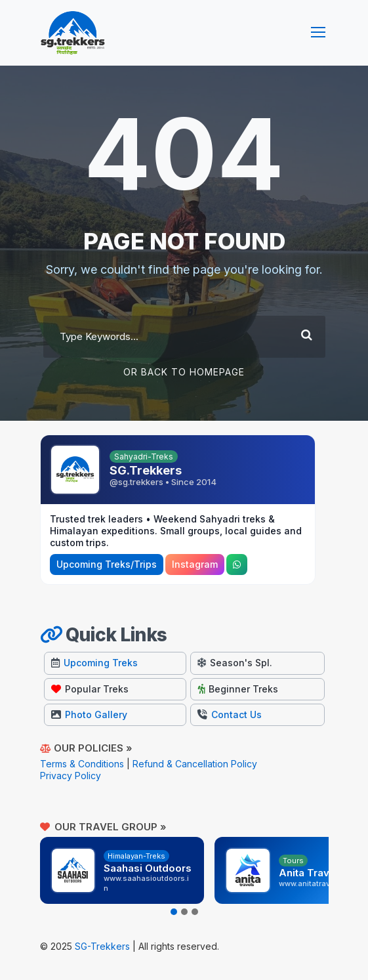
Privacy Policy (71, 776)
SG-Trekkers (102, 946)
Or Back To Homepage (184, 372)
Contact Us (230, 714)
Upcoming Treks (94, 663)
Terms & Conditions (82, 764)
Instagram (195, 564)
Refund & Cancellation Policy (195, 764)
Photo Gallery (89, 714)
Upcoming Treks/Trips (107, 564)
